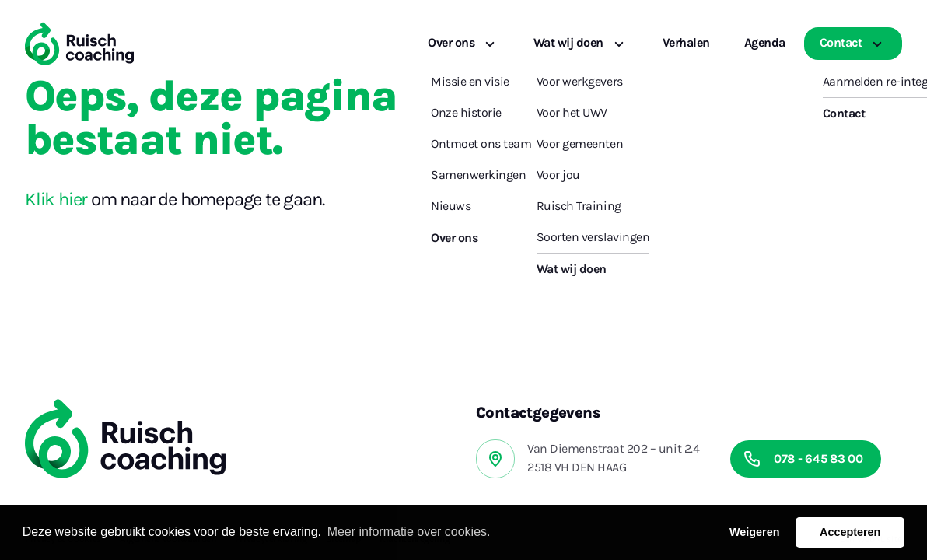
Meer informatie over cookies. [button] (409, 532)
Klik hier (56, 199)
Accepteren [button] (850, 532)
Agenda (765, 42)
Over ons (463, 42)
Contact (853, 42)
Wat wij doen (581, 42)
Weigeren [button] (755, 532)
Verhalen (686, 42)
